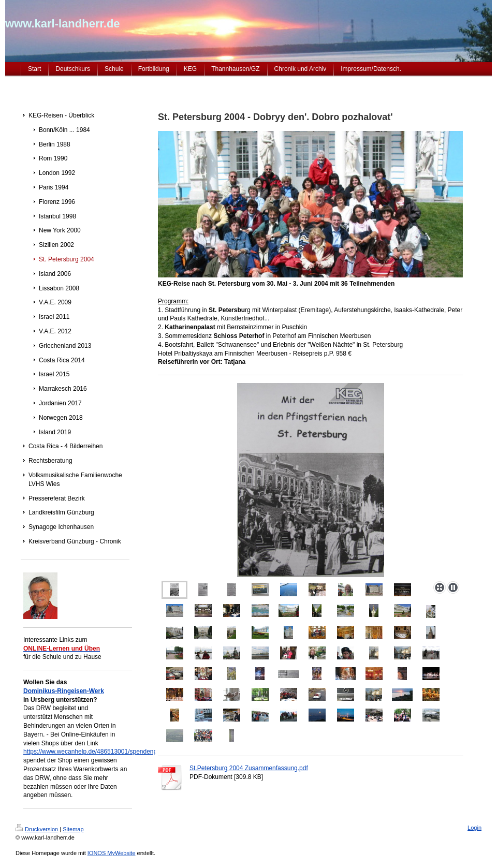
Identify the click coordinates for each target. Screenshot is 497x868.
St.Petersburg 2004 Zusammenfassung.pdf (249, 768)
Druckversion (37, 829)
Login (474, 828)
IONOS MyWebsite (112, 853)
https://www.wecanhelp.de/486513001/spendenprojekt (98, 752)
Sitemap (73, 829)
